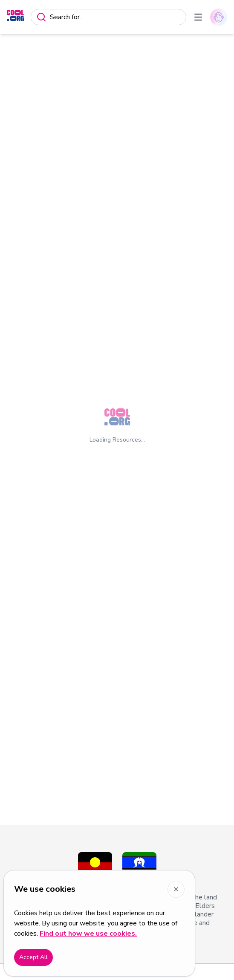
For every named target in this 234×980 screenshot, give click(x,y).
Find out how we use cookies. (88, 934)
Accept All (33, 957)
